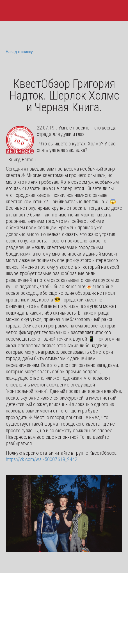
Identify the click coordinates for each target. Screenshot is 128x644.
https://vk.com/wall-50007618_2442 (42, 459)
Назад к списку (19, 52)
